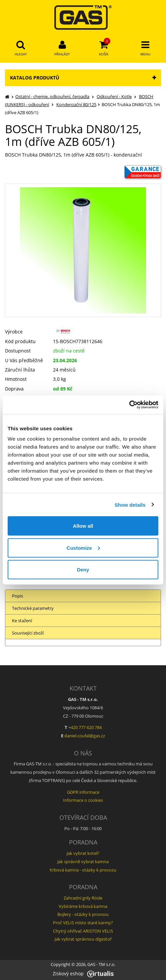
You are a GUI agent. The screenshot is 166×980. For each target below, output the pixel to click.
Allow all (83, 526)
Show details (130, 505)
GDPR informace (83, 792)
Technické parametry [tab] (33, 608)
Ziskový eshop (83, 973)
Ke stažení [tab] (22, 621)
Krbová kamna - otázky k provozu (83, 870)
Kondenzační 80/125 (76, 104)
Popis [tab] (17, 596)
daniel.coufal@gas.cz (85, 736)
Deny (83, 570)
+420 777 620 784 (85, 727)
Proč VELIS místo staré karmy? (83, 923)
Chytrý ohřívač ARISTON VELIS (83, 931)
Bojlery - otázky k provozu (83, 914)
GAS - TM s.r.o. (101, 964)
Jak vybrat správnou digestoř (83, 939)
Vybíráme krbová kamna (83, 906)
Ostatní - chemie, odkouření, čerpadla (52, 96)
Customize (83, 548)
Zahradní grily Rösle (83, 898)
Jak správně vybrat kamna (83, 862)
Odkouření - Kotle (114, 96)
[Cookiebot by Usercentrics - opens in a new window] (129, 405)
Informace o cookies (83, 800)
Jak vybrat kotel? (83, 853)
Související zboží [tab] (28, 633)
